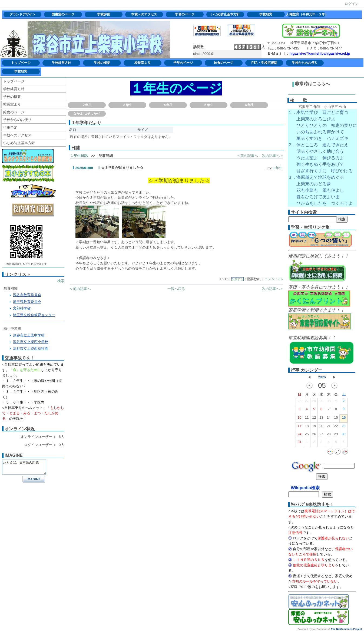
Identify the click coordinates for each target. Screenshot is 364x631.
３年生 (127, 105)
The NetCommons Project (346, 629)
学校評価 (104, 14)
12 (314, 419)
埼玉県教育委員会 (27, 302)
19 (314, 427)
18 (307, 427)
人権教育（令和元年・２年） (306, 14)
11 (307, 419)
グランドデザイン (22, 14)
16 (344, 419)
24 (299, 435)
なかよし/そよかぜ (87, 114)
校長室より (143, 63)
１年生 (277, 168)
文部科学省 (22, 308)
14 (329, 419)
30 (329, 402)
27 (307, 402)
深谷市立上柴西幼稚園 (31, 348)
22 (336, 427)
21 (329, 427)
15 (336, 419)
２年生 (87, 105)
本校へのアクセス (144, 14)
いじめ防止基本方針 (225, 14)
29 (321, 402)
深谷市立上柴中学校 (29, 335)
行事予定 (10, 128)
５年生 (209, 105)
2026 (322, 377)
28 (314, 402)
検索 (61, 281)
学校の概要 (102, 63)
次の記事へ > (272, 156)
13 (321, 419)
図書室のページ (63, 14)
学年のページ (183, 63)
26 (299, 402)
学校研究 (266, 14)
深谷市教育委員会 (27, 295)
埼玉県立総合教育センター (34, 315)
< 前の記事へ (248, 156)
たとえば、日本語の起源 (24, 467)
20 (321, 427)
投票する (237, 279)
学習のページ (185, 14)
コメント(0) (273, 279)
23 (343, 427)
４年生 (168, 105)
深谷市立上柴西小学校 (31, 342)
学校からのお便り (305, 63)
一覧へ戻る (176, 289)
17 (299, 427)
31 (299, 443)
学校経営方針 (61, 63)
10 (299, 419)
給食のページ (224, 63)
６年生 (249, 105)
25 (307, 435)
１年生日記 (79, 156)
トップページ (21, 63)
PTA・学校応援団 (264, 63)
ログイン (352, 4)
